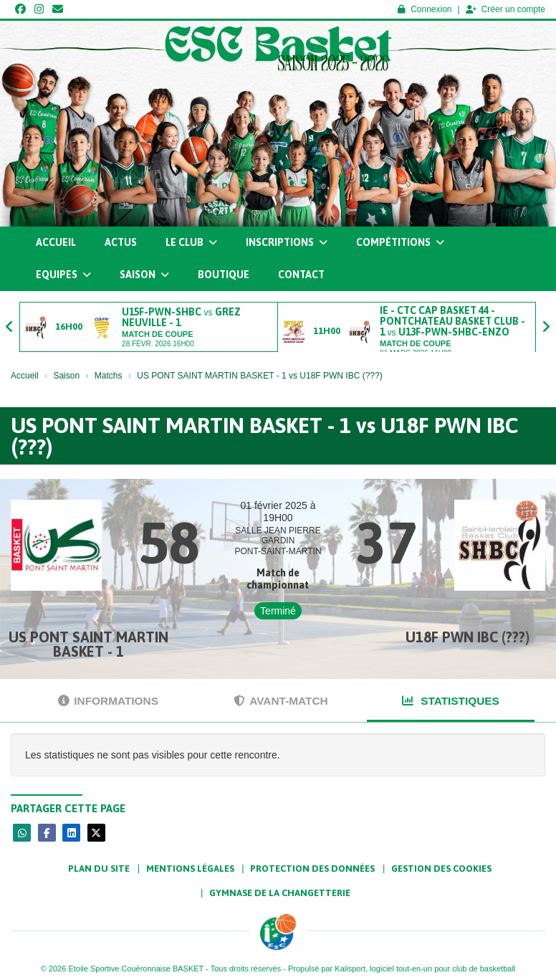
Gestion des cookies (441, 869)
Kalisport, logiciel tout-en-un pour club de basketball (425, 969)
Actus (121, 242)
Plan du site (99, 869)
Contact (301, 275)
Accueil (56, 242)
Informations (108, 701)
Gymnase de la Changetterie (280, 893)
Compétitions (400, 242)
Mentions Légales (190, 869)
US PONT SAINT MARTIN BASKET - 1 (88, 644)
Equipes (63, 275)
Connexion (425, 9)
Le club (191, 242)
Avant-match (281, 701)
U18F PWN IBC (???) (468, 637)
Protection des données (312, 869)
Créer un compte (505, 9)
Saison (144, 275)
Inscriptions (287, 242)
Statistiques (451, 701)
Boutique (224, 275)
